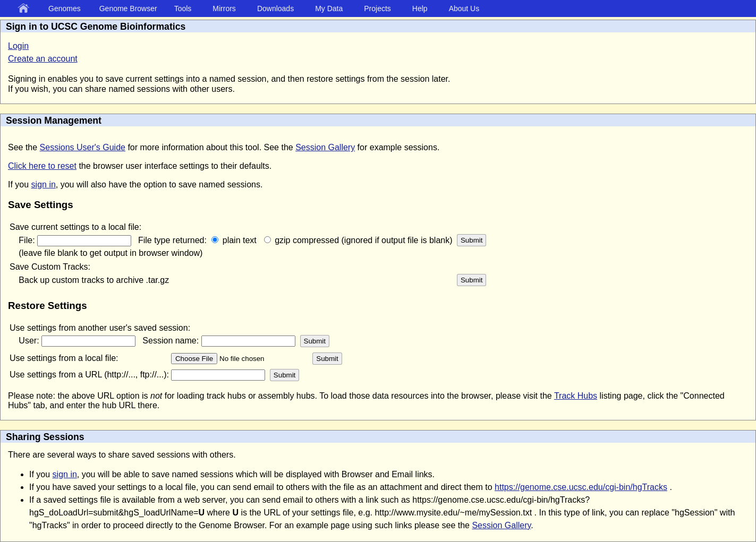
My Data (329, 8)
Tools (183, 8)
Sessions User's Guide (83, 147)
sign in (44, 184)
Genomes (65, 8)
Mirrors (224, 8)
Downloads (275, 8)
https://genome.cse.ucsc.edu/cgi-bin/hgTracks (581, 487)
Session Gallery (325, 147)
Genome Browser (128, 8)
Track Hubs (576, 396)
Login (18, 46)
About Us (464, 8)
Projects (377, 8)
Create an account (43, 59)
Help (420, 8)
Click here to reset (42, 166)
